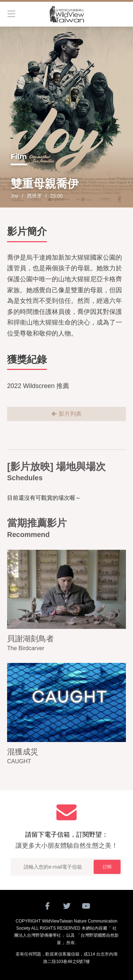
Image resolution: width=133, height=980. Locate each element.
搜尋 (122, 14)
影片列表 (70, 414)
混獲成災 (23, 752)
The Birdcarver (26, 648)
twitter (66, 906)
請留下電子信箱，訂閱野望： (66, 841)
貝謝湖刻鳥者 (31, 639)
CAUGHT (19, 761)
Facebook (47, 906)
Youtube (86, 906)
